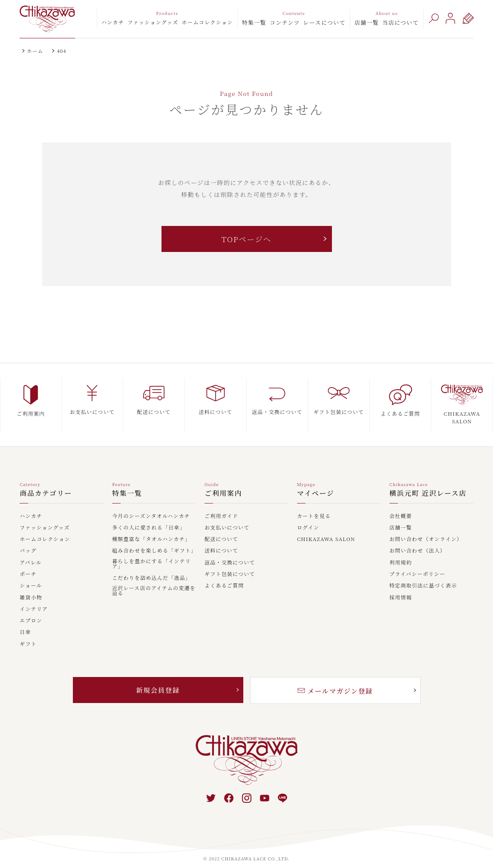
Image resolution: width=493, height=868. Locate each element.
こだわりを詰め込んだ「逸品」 (151, 567)
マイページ (316, 483)
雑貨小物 (31, 587)
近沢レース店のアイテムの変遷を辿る (154, 580)
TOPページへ (246, 239)
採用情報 (401, 587)
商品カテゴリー (46, 483)
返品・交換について (230, 552)
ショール (31, 575)
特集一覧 (254, 22)
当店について (401, 22)
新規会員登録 (158, 679)
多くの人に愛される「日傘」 (149, 517)
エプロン (31, 610)
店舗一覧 (367, 22)
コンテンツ (285, 22)
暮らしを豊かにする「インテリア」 (151, 553)
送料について (221, 540)
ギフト (28, 633)
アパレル (31, 552)
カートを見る (314, 505)
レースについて (324, 22)
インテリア (34, 598)
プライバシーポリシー (417, 563)
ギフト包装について (230, 563)
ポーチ (28, 563)
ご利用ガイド (221, 505)
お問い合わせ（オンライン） (426, 528)
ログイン (308, 517)
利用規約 (401, 552)
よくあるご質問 (224, 575)
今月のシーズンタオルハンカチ (151, 505)
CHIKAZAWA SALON (326, 528)
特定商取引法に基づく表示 (423, 575)
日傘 (25, 622)
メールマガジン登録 (335, 680)
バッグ (28, 540)
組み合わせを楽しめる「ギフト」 (154, 540)
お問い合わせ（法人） (418, 540)
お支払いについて (227, 517)
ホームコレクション (208, 22)
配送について (221, 528)
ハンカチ (113, 22)
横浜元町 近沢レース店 (428, 483)
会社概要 (401, 505)
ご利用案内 (223, 483)
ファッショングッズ (153, 22)
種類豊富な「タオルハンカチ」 (151, 528)
